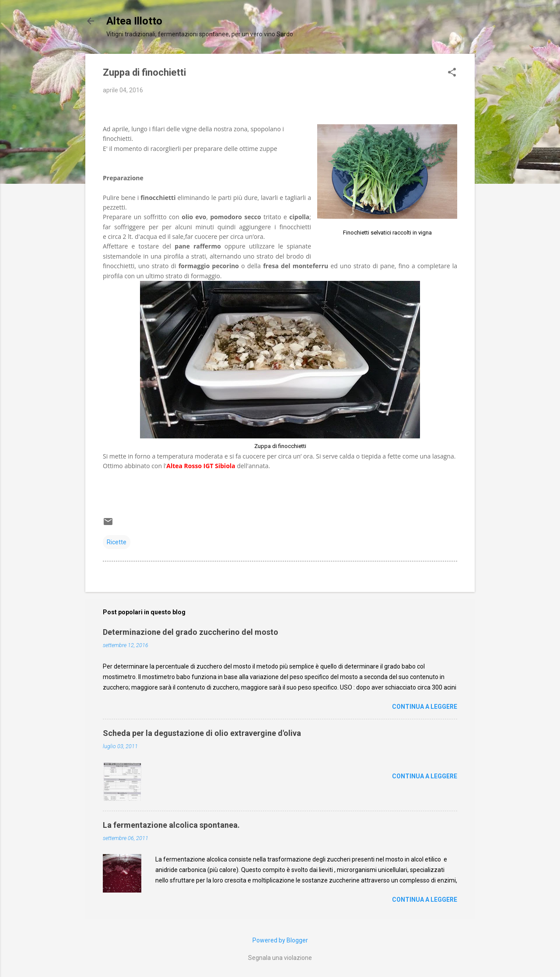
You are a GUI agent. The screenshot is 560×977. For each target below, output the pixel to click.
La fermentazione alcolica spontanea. (171, 825)
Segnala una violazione (280, 958)
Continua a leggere (425, 707)
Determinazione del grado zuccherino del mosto (191, 632)
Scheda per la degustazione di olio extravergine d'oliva (202, 733)
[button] (452, 73)
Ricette (117, 542)
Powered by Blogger (280, 940)
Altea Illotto (134, 21)
